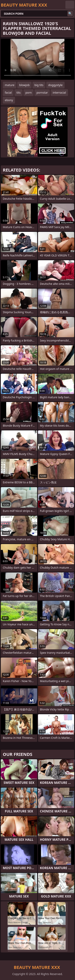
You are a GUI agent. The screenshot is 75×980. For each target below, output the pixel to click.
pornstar (42, 93)
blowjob (24, 85)
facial (8, 93)
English (70, 5)
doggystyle (55, 85)
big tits (39, 85)
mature (10, 85)
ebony (9, 100)
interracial (59, 93)
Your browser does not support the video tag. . (37, 59)
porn (29, 93)
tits (18, 93)
